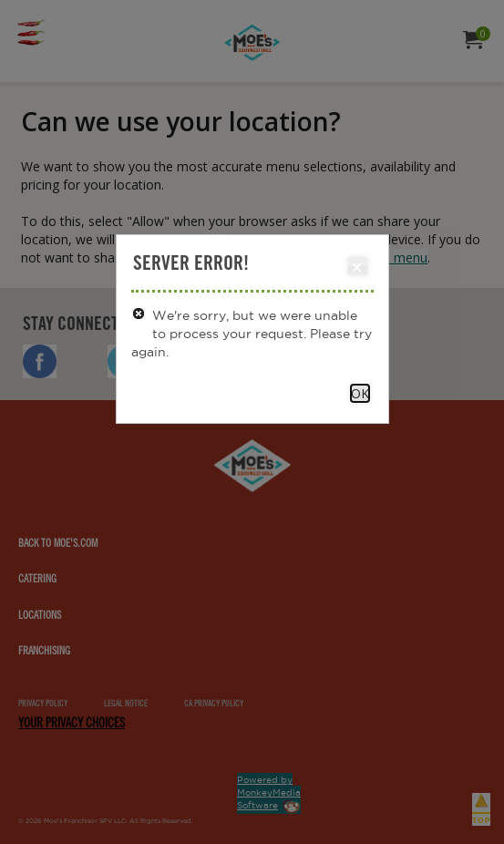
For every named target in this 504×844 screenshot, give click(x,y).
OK (360, 393)
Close (357, 267)
